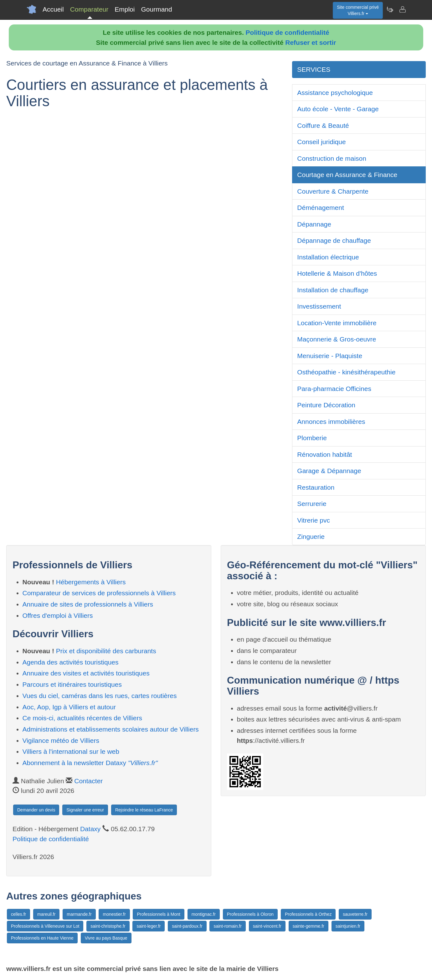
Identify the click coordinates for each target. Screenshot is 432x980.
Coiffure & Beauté (323, 125)
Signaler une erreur (85, 810)
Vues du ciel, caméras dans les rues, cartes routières (100, 696)
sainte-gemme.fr (309, 926)
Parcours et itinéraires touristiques (72, 684)
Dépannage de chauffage (334, 240)
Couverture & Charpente (333, 191)
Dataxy (90, 829)
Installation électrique (328, 257)
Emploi (125, 9)
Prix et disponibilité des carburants (106, 651)
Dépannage (314, 224)
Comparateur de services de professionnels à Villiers (99, 593)
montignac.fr (204, 914)
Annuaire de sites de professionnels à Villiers (88, 604)
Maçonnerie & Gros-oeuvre (337, 339)
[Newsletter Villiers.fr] (390, 9)
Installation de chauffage (333, 290)
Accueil (53, 9)
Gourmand (156, 9)
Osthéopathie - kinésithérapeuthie (346, 372)
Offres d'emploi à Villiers (58, 615)
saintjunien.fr (348, 926)
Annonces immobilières (331, 422)
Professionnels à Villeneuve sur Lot (45, 926)
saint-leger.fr (149, 926)
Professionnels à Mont (159, 914)
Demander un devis (36, 810)
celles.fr (18, 914)
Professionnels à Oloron (250, 914)
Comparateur (89, 9)
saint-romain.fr (227, 926)
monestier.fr (114, 914)
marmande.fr (79, 914)
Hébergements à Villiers (91, 582)
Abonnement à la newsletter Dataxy (90, 763)
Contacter (88, 781)
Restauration (316, 487)
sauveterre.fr (355, 914)
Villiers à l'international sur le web (71, 751)
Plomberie (312, 438)
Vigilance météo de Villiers (61, 740)
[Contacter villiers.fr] (402, 9)
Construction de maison (332, 158)
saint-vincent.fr (267, 926)
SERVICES (314, 69)
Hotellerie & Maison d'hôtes (337, 273)
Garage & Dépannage (329, 471)
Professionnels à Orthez (308, 914)
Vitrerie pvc (314, 520)
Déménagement (320, 208)
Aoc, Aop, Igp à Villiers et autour (69, 707)
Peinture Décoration (326, 405)
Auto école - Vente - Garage (338, 109)
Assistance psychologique (335, 93)
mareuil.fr (46, 914)
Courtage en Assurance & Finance (347, 175)
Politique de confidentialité (288, 32)
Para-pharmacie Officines (334, 389)
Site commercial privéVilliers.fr (358, 10)
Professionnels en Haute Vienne (42, 938)
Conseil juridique (321, 142)
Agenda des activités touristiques (71, 662)
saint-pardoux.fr (187, 926)
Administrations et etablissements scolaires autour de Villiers (111, 729)
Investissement (319, 306)
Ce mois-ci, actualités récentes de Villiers (82, 718)
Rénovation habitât (324, 454)
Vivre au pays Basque (106, 938)
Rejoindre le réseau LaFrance (144, 810)
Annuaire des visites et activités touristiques (86, 673)
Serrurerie (312, 504)
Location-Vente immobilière (337, 323)
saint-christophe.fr (108, 926)
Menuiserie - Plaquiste (330, 356)
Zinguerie (311, 537)
